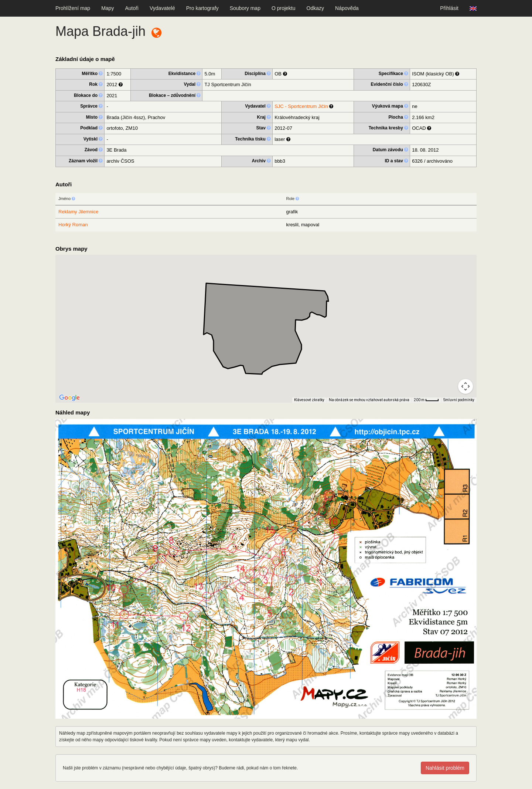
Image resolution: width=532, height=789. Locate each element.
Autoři (132, 8)
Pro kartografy (202, 8)
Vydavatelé (162, 8)
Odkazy (315, 8)
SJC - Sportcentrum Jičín (301, 106)
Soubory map (245, 8)
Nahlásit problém (445, 768)
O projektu (284, 8)
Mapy (108, 8)
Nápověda (347, 8)
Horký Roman (73, 225)
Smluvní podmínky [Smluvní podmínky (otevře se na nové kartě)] (459, 400)
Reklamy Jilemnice (78, 212)
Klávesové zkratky (309, 400)
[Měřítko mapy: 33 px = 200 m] (426, 400)
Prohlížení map (73, 8)
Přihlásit (449, 8)
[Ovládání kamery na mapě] (465, 386)
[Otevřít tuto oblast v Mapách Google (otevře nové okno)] (69, 398)
